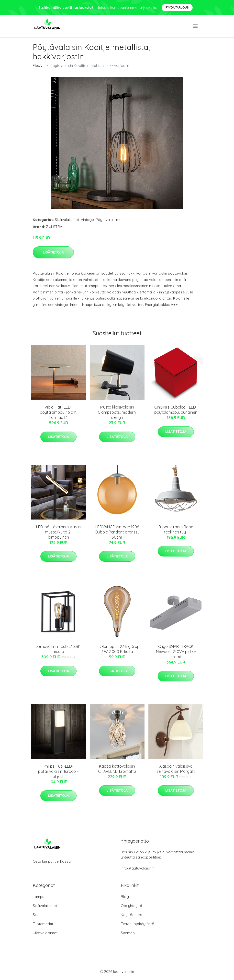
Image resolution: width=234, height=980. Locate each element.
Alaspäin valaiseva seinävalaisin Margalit (176, 769)
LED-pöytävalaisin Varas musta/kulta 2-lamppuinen (58, 532)
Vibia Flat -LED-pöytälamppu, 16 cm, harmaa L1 (58, 412)
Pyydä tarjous (177, 7)
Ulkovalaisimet (45, 933)
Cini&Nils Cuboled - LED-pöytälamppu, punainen (176, 410)
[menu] (196, 26)
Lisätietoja (53, 252)
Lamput (39, 897)
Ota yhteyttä (131, 906)
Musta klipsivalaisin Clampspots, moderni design (117, 412)
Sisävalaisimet (67, 220)
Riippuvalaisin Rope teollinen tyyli (176, 529)
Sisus (37, 915)
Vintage (87, 220)
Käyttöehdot (132, 915)
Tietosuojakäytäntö (138, 924)
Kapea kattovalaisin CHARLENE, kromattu (117, 769)
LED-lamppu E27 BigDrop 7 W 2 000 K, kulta (117, 649)
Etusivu (39, 66)
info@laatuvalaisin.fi (138, 868)
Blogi (125, 897)
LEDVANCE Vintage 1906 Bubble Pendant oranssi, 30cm (117, 532)
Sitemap (128, 933)
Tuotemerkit (43, 924)
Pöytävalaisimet (109, 220)
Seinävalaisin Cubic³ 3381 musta (58, 649)
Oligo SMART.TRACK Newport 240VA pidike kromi (176, 652)
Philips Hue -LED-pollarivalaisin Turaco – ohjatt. (58, 771)
